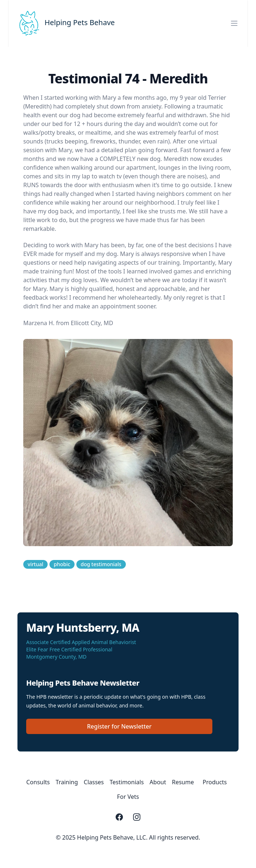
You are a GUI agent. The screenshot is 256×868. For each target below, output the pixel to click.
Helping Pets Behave (79, 22)
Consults (38, 782)
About (158, 782)
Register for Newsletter (119, 726)
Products (215, 782)
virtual (35, 564)
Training (67, 782)
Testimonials (127, 782)
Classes (94, 782)
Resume (183, 782)
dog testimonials (101, 564)
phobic (62, 564)
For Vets (128, 797)
